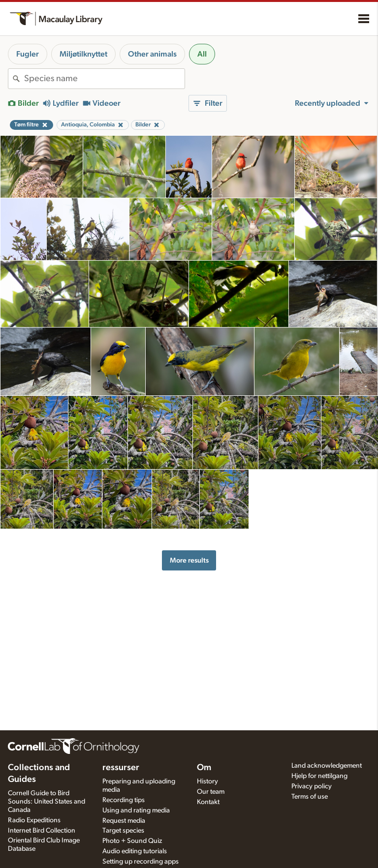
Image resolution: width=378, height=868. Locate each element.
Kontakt (208, 802)
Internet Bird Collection (42, 831)
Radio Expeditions (34, 820)
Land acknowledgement (327, 766)
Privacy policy (312, 786)
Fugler (28, 54)
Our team (211, 792)
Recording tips (124, 800)
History (207, 781)
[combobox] (104, 79)
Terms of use (310, 797)
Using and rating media (136, 810)
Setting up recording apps (141, 862)
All (202, 54)
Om (204, 768)
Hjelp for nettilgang (319, 776)
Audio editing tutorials (135, 851)
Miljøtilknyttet (83, 54)
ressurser (121, 768)
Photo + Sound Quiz (132, 841)
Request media (124, 821)
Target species (123, 831)
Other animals (152, 54)
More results (189, 560)
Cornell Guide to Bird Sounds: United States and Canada (47, 802)
